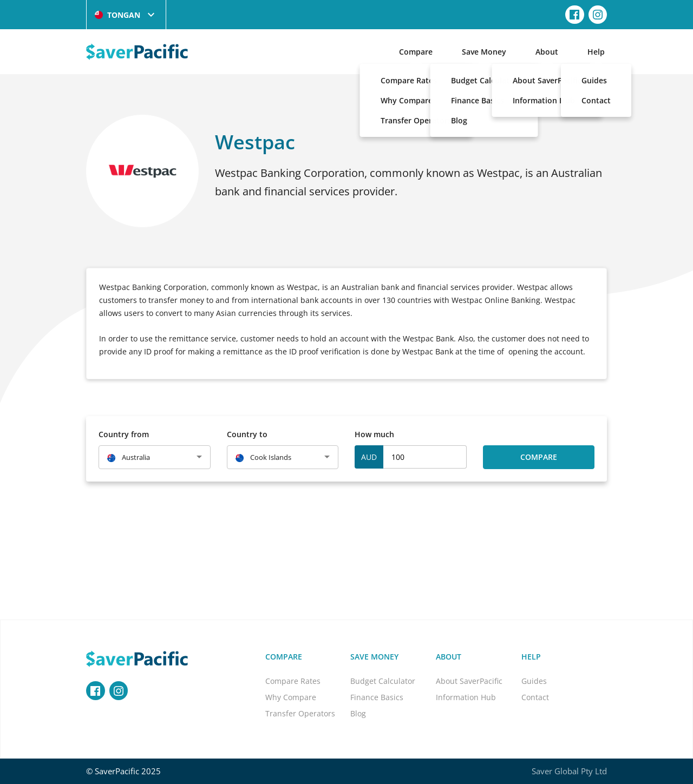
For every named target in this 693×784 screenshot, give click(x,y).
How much (374, 434)
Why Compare (291, 697)
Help (596, 52)
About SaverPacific (469, 681)
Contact (535, 697)
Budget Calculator (383, 681)
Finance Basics (377, 697)
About (547, 52)
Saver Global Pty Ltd (569, 771)
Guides (534, 681)
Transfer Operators (300, 713)
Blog (358, 713)
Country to (247, 434)
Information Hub (466, 697)
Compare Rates (293, 681)
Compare (416, 52)
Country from (124, 434)
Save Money (484, 52)
